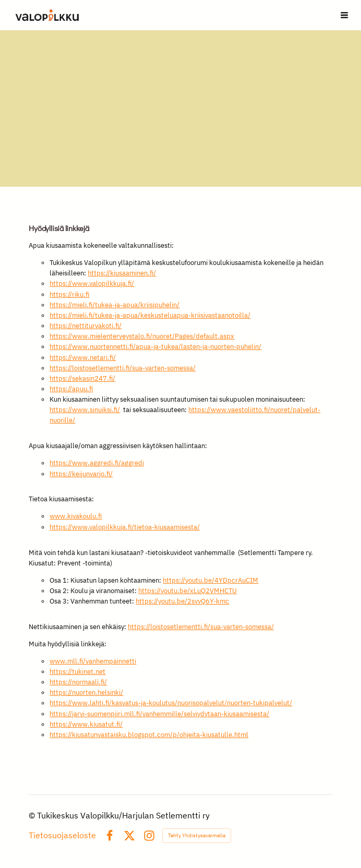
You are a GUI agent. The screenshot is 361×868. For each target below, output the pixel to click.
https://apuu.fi (71, 389)
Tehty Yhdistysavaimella (197, 835)
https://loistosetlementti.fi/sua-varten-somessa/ (123, 368)
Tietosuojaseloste (62, 836)
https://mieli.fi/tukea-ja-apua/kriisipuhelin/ (115, 305)
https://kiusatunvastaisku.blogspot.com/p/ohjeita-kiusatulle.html (149, 735)
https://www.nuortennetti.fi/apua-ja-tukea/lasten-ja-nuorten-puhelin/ (155, 347)
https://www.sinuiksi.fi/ (85, 410)
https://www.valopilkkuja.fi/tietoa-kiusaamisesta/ (125, 527)
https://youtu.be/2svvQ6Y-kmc (182, 601)
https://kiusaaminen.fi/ (122, 273)
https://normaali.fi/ (78, 682)
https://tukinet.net (77, 672)
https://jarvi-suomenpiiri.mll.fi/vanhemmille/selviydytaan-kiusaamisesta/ (159, 714)
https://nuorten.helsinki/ (86, 692)
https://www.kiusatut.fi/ (86, 724)
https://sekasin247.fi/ (82, 378)
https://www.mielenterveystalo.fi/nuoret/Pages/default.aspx (142, 336)
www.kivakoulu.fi (76, 516)
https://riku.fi (69, 294)
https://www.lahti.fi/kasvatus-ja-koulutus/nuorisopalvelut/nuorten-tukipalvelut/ (171, 703)
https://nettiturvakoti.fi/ (86, 326)
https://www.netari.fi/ (83, 358)
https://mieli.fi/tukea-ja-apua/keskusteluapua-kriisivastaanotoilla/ (150, 315)
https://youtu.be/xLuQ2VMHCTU (188, 591)
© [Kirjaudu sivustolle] (33, 815)
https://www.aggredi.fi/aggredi (97, 463)
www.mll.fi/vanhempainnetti (93, 661)
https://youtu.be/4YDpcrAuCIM (210, 580)
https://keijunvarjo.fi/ (81, 474)
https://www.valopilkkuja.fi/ (92, 284)
